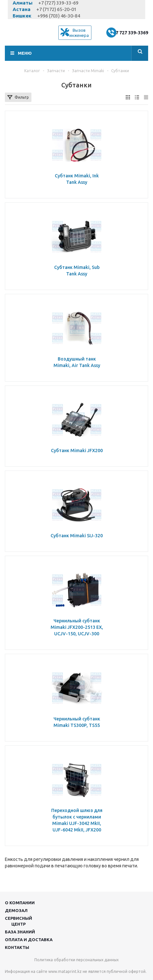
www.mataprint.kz (65, 971)
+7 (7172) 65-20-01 (56, 9)
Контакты (17, 947)
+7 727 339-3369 (130, 33)
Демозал (16, 910)
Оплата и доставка (29, 940)
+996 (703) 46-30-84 (59, 16)
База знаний (20, 932)
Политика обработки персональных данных (76, 960)
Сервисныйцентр (18, 921)
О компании (20, 903)
